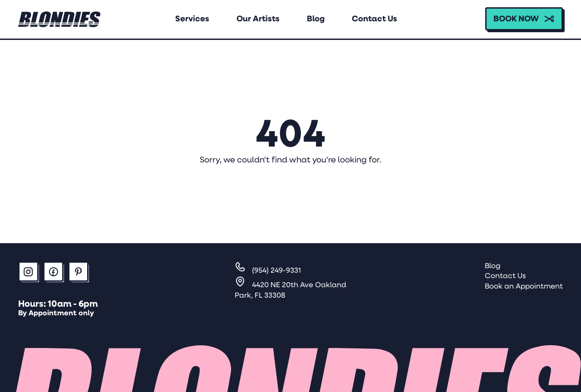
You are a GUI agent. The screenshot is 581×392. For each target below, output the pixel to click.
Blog (492, 266)
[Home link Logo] (59, 19)
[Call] (268, 271)
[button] (524, 19)
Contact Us (505, 276)
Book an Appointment (524, 287)
